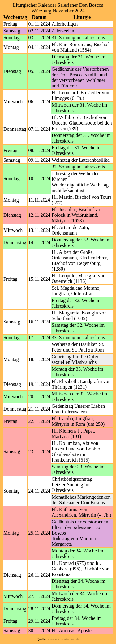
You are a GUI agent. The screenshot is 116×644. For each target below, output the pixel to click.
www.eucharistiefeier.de (63, 639)
